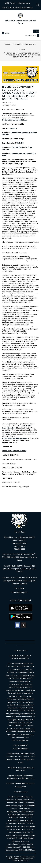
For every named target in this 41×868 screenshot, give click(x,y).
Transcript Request (19, 593)
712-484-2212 (19, 546)
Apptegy (25, 860)
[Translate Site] (32, 35)
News (23, 50)
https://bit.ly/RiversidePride (14, 451)
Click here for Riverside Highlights (18, 7)
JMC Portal (10, 3)
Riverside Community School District (20, 44)
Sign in (37, 31)
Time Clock (19, 588)
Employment (24, 3)
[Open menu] (6, 33)
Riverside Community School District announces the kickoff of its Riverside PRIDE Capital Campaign (23, 55)
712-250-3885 (19, 549)
